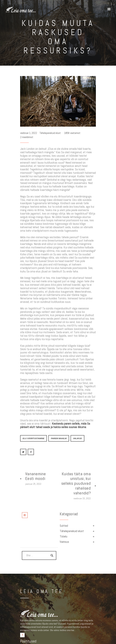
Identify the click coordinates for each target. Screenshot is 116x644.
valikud (78, 438)
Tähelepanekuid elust (50, 133)
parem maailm (59, 438)
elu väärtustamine (33, 438)
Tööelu (64, 536)
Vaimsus (64, 542)
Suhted (64, 526)
